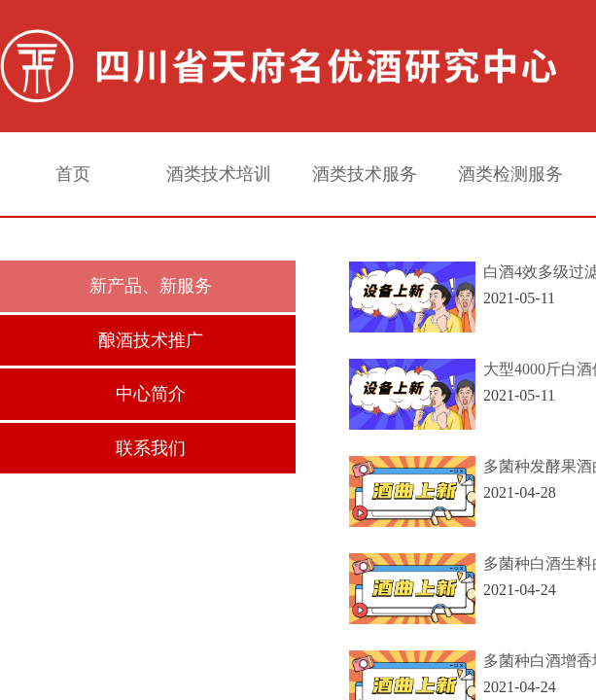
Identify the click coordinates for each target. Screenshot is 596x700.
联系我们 (151, 448)
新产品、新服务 (151, 286)
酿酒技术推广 (151, 340)
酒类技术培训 (219, 174)
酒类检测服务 (510, 174)
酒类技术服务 (365, 174)
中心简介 (151, 394)
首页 (73, 174)
